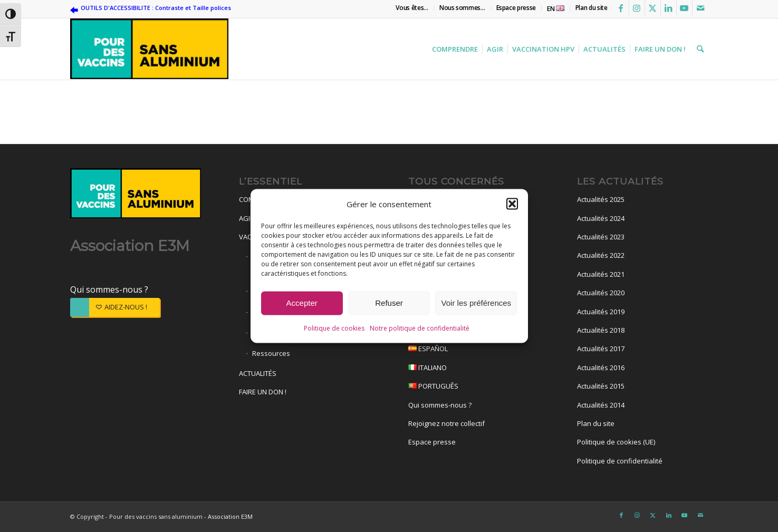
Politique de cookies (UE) (616, 442)
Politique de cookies (334, 331)
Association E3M (230, 516)
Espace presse (432, 442)
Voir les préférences (477, 306)
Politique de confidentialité (620, 461)
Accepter (302, 306)
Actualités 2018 (601, 330)
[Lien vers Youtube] (684, 8)
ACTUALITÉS (258, 373)
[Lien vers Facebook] (621, 8)
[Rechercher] (699, 49)
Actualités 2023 (601, 237)
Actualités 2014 (601, 405)
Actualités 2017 (601, 349)
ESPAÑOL (474, 350)
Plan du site (596, 423)
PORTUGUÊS (474, 387)
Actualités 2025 (601, 199)
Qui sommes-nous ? (109, 289)
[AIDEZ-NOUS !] (115, 307)
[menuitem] (412, 8)
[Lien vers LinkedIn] (669, 8)
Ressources (271, 353)
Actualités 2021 (601, 274)
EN (556, 9)
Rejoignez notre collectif (446, 423)
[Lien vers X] (653, 8)
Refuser (389, 306)
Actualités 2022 (601, 255)
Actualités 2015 (601, 386)
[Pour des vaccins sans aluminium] (149, 49)
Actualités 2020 (601, 293)
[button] (512, 206)
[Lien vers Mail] (700, 8)
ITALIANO (474, 369)
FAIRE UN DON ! (263, 392)
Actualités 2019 (601, 312)
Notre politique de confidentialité (420, 331)
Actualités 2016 (601, 367)
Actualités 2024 (601, 218)
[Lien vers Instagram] (637, 8)
